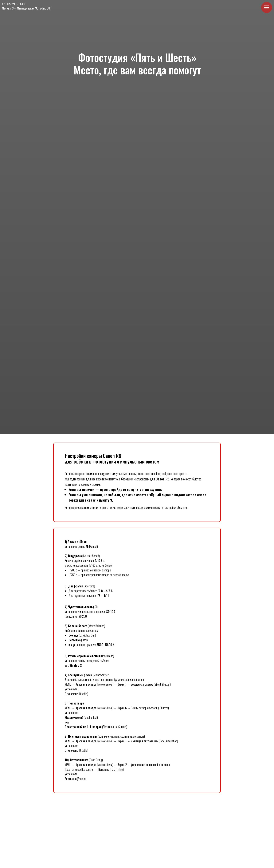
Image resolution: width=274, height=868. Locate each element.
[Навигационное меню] (267, 7)
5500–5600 (104, 645)
